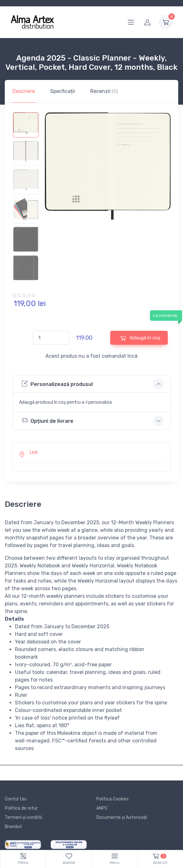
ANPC (102, 808)
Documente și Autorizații (122, 817)
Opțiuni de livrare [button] (47, 420)
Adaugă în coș (140, 338)
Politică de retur (21, 808)
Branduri (13, 827)
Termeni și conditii (23, 817)
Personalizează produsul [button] (57, 384)
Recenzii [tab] (104, 91)
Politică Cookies (112, 799)
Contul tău (16, 799)
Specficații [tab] (63, 91)
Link (34, 452)
